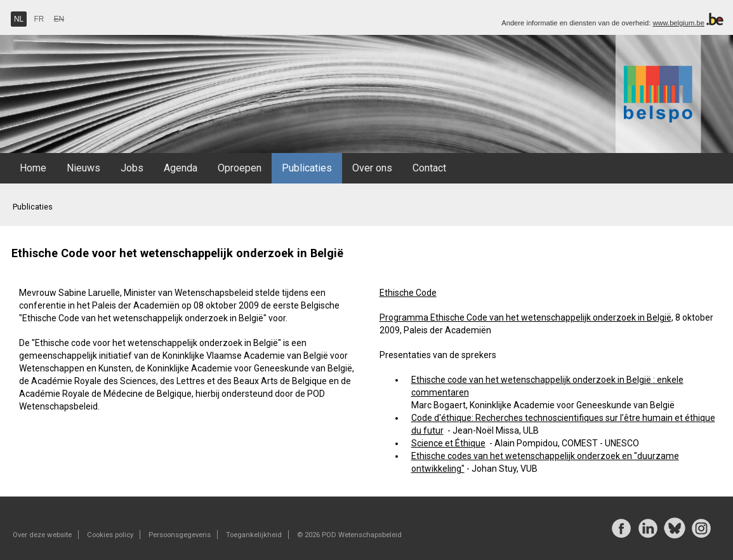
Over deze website (42, 535)
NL (19, 19)
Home (33, 168)
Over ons (372, 168)
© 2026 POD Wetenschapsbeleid (349, 535)
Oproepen (240, 168)
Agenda (181, 168)
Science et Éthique (448, 443)
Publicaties (307, 168)
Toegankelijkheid (254, 535)
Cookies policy (110, 535)
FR (39, 19)
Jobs (132, 168)
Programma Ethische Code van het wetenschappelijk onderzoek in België (525, 317)
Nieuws (83, 168)
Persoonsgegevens (180, 535)
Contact (429, 168)
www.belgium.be (678, 23)
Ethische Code (408, 293)
